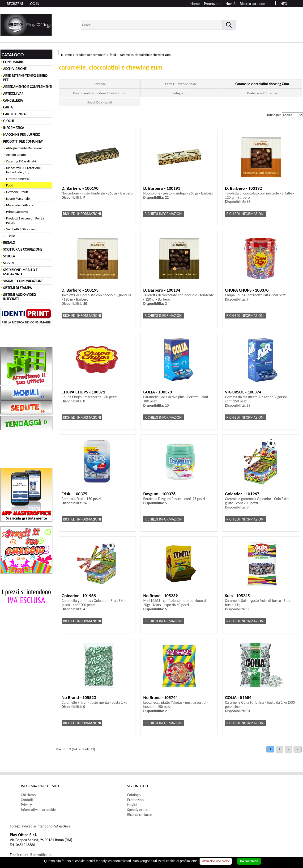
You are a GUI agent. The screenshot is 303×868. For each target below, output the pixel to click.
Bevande (100, 84)
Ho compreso (249, 861)
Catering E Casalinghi (21, 161)
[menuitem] (254, 4)
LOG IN (34, 4)
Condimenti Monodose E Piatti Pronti (100, 93)
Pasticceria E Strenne (262, 93)
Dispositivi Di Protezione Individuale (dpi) (23, 170)
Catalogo (134, 795)
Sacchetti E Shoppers (21, 229)
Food (10, 185)
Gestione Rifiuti (17, 192)
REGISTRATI (16, 4)
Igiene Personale (18, 198)
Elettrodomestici (18, 179)
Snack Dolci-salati (100, 102)
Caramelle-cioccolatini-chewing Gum (262, 84)
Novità (230, 4)
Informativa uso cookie (38, 810)
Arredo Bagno (16, 155)
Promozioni (213, 4)
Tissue (11, 236)
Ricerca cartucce (252, 4)
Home (195, 4)
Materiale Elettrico (19, 205)
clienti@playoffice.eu (36, 855)
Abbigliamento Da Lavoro (24, 148)
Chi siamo (28, 795)
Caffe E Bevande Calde (181, 84)
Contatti (27, 800)
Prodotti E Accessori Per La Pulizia (25, 220)
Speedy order (138, 810)
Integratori (181, 93)
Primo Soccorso (17, 212)
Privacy (26, 805)
